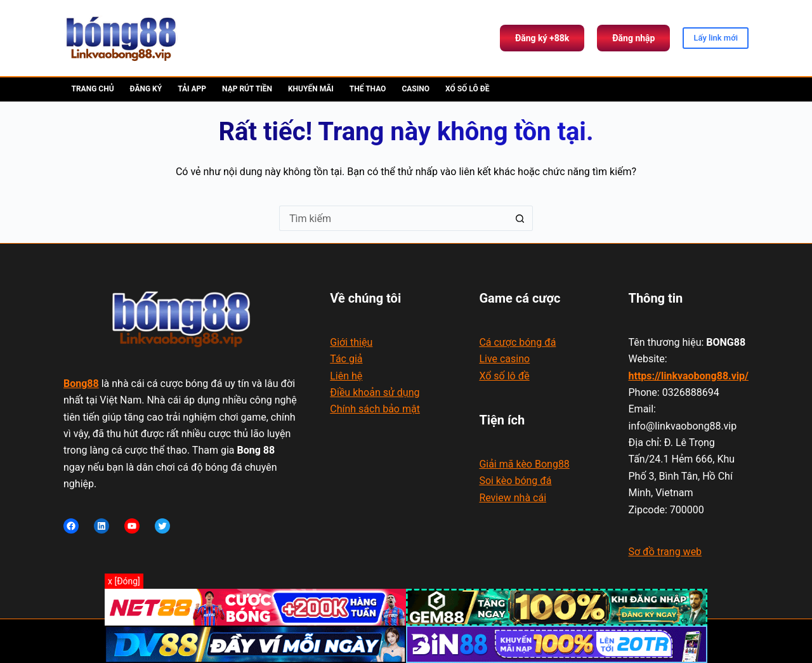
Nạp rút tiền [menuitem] (247, 89)
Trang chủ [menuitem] (93, 89)
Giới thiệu (351, 342)
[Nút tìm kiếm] (520, 218)
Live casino (504, 359)
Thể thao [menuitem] (368, 89)
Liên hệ (346, 376)
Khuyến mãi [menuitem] (311, 89)
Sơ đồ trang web (665, 552)
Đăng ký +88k (542, 38)
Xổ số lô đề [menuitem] (467, 89)
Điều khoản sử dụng (375, 392)
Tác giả (346, 359)
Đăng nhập (633, 38)
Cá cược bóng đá (517, 342)
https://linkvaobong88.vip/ (689, 376)
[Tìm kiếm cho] (393, 218)
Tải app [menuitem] (192, 89)
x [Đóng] (124, 581)
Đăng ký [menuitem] (146, 89)
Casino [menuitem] (416, 89)
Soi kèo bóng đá (515, 481)
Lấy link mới (716, 38)
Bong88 (81, 384)
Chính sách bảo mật (375, 409)
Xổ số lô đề (504, 376)
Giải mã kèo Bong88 (524, 464)
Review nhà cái (513, 498)
